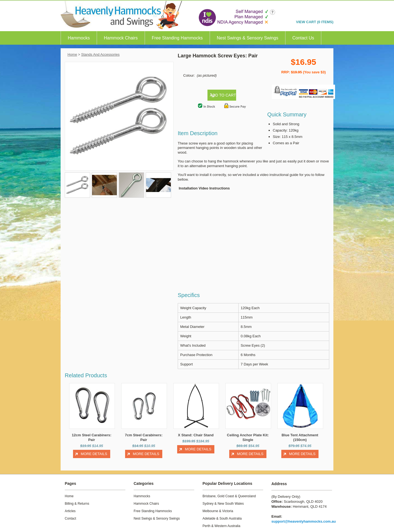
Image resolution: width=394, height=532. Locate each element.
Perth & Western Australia (221, 521)
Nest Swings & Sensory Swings (248, 38)
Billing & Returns (77, 499)
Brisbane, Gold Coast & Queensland (229, 491)
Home (72, 54)
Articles (70, 506)
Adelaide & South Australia (222, 514)
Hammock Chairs (121, 38)
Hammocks (79, 38)
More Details (94, 449)
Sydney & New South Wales (223, 499)
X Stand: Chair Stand (196, 431)
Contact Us (303, 38)
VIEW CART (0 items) (315, 22)
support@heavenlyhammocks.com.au (304, 517)
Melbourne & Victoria (218, 506)
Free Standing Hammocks (177, 38)
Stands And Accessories (100, 54)
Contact (70, 514)
